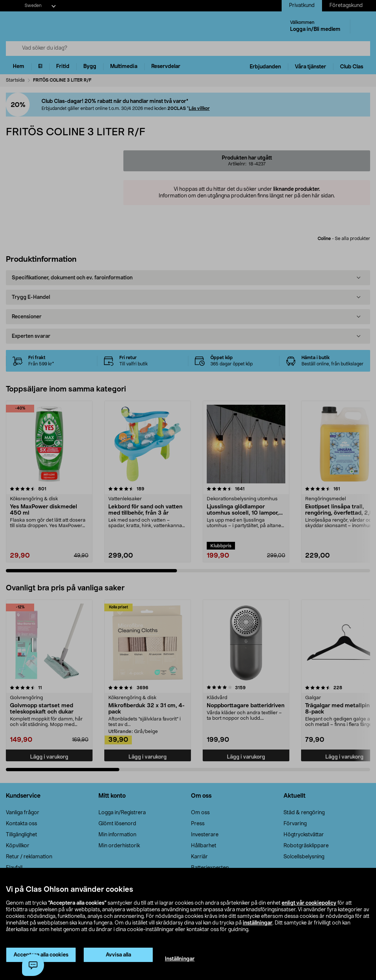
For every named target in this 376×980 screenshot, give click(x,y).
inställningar (258, 923)
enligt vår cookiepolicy (309, 903)
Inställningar (180, 959)
